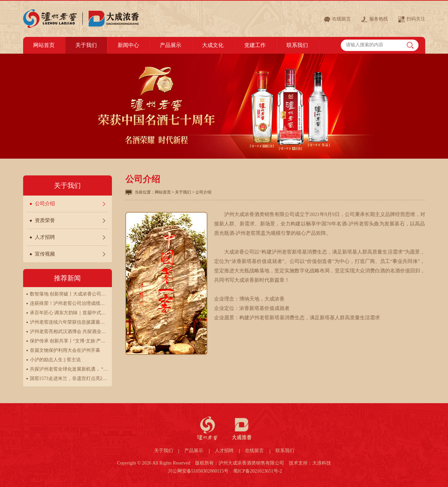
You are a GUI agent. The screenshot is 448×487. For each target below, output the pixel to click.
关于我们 (183, 192)
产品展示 (194, 451)
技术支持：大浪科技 (310, 463)
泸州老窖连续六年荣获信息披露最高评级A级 (69, 322)
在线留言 (341, 19)
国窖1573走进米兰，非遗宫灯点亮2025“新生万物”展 (69, 378)
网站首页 (163, 192)
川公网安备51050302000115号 (198, 471)
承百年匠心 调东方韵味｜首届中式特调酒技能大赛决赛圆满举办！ (69, 313)
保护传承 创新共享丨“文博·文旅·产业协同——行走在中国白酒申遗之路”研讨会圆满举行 (69, 341)
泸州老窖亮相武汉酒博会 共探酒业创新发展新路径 (69, 332)
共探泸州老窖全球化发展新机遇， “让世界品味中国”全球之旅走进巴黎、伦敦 (69, 369)
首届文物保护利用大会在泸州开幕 (65, 350)
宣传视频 (45, 254)
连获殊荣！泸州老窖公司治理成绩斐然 (69, 303)
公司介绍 (45, 204)
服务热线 (379, 19)
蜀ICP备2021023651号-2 (258, 471)
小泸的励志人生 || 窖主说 (55, 360)
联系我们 (285, 451)
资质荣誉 (45, 220)
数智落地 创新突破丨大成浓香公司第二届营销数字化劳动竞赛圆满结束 (69, 294)
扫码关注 (416, 19)
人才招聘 (45, 237)
